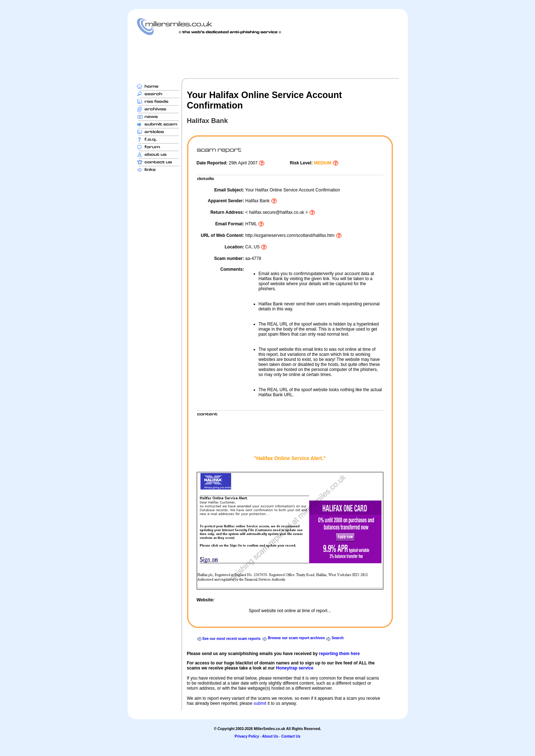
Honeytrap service (295, 668)
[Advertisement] (268, 57)
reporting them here (339, 654)
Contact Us (291, 736)
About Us (270, 736)
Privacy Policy (247, 736)
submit (260, 703)
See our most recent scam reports (232, 639)
